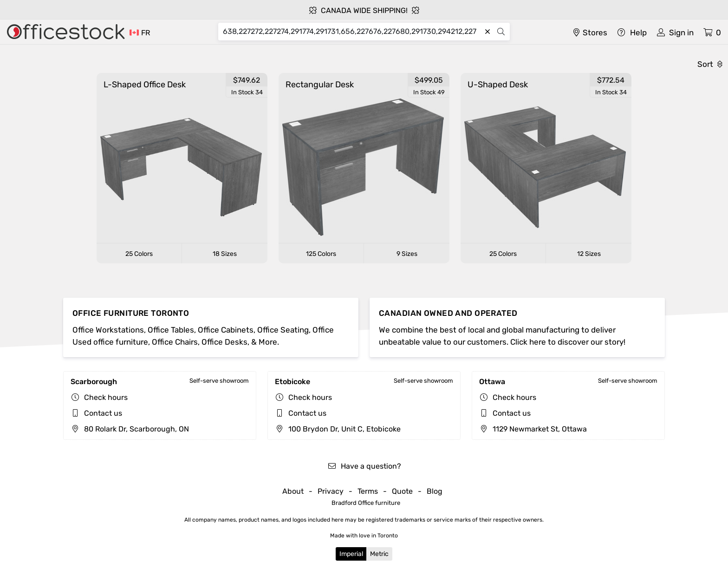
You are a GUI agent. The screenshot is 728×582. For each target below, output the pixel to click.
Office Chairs (175, 342)
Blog (435, 491)
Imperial (351, 554)
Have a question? (364, 466)
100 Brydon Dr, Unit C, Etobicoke (338, 429)
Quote (402, 491)
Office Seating (283, 330)
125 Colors (321, 254)
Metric (379, 554)
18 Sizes (225, 254)
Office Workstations (108, 330)
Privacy (331, 491)
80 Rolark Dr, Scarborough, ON (130, 429)
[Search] (352, 32)
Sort (710, 64)
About (293, 491)
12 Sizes (589, 254)
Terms (368, 491)
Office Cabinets (226, 330)
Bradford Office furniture (366, 503)
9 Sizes (407, 254)
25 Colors (139, 254)
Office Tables (171, 330)
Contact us (103, 413)
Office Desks (224, 342)
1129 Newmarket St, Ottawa (533, 429)
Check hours (106, 397)
